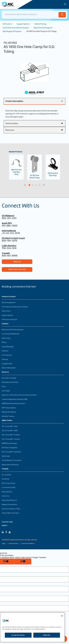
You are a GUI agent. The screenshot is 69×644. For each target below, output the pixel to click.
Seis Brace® (6, 456)
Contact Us (6, 496)
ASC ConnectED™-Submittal (11, 452)
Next (44, 185)
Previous (25, 185)
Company (5, 469)
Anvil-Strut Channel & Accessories (16, 28)
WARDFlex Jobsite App (9, 443)
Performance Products (10, 320)
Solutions (5, 324)
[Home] (15, 4)
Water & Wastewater (9, 368)
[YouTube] (10, 532)
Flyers (4, 386)
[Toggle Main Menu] (65, 4)
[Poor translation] (23, 561)
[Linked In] (3, 532)
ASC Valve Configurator (10, 448)
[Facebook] (6, 532)
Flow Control (6, 311)
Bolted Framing (40, 24)
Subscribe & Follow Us (9, 500)
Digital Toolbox (7, 420)
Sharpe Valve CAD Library (10, 465)
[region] (32, 627)
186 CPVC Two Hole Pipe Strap (16, 167)
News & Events (7, 492)
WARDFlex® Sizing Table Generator (14, 403)
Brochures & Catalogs (9, 378)
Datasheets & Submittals (10, 382)
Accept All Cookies (18, 635)
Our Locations (7, 475)
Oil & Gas (5, 359)
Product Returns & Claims (10, 513)
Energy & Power (7, 364)
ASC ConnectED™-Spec (10, 426)
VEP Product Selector (9, 408)
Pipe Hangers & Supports (12, 31)
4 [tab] (47, 185)
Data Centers (6, 338)
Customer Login (7, 522)
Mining (4, 342)
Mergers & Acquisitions (10, 504)
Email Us (17, 262)
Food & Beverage (8, 347)
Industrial (5, 351)
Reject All (47, 635)
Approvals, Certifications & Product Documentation (19, 395)
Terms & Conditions (28, 544)
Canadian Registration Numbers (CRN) (15, 399)
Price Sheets (6, 391)
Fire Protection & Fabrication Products (15, 307)
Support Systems (23, 24)
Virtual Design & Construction (12, 460)
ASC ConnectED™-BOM (10, 431)
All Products (7, 24)
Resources (5, 372)
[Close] (62, 616)
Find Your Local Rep (17, 269)
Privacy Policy (13, 544)
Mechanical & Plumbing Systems (13, 330)
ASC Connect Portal (8, 483)
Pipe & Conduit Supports (43, 28)
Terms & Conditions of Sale (11, 509)
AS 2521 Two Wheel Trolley (35, 167)
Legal (4, 544)
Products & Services (9, 297)
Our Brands (6, 479)
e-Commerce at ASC (9, 487)
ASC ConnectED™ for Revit (11, 435)
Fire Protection (7, 355)
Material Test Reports (9, 412)
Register (5, 525)
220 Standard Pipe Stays (53, 167)
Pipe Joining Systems (9, 302)
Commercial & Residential (11, 334)
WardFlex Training (8, 416)
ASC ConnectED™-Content (11, 439)
